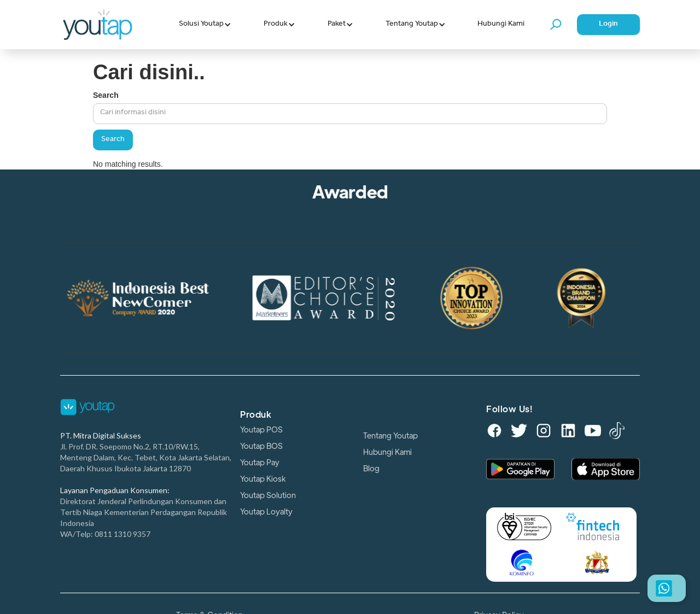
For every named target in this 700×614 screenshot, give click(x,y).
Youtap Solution (268, 495)
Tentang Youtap (390, 436)
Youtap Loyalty (266, 512)
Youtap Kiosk (263, 479)
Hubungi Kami (501, 25)
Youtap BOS (261, 446)
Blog (371, 469)
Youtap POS (261, 430)
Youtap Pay (260, 463)
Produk (256, 415)
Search (106, 95)
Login (608, 25)
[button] (205, 25)
